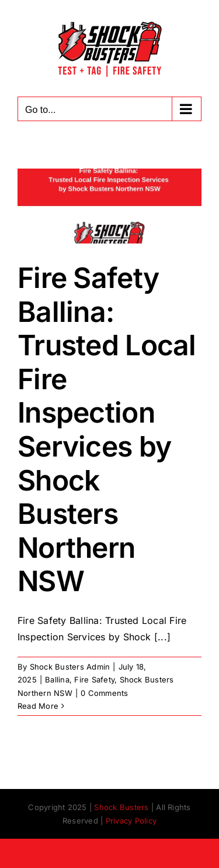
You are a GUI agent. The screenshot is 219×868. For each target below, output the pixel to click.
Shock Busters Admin (70, 667)
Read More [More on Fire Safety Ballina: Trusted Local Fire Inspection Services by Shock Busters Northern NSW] (38, 706)
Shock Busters (121, 807)
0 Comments (104, 693)
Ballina (57, 680)
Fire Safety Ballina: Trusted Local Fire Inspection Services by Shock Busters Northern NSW (107, 429)
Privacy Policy (131, 821)
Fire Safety (94, 680)
